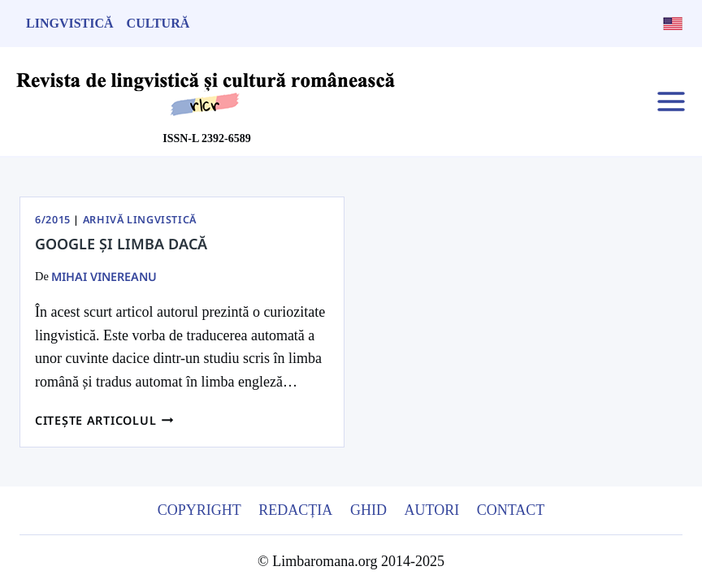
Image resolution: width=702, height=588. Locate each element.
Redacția (295, 510)
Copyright (199, 510)
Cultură (158, 23)
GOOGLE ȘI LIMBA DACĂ (121, 244)
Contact (511, 510)
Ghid (368, 510)
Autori (431, 510)
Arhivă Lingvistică (140, 220)
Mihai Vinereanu (104, 277)
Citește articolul (104, 420)
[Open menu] (671, 101)
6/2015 (53, 220)
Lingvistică (70, 23)
